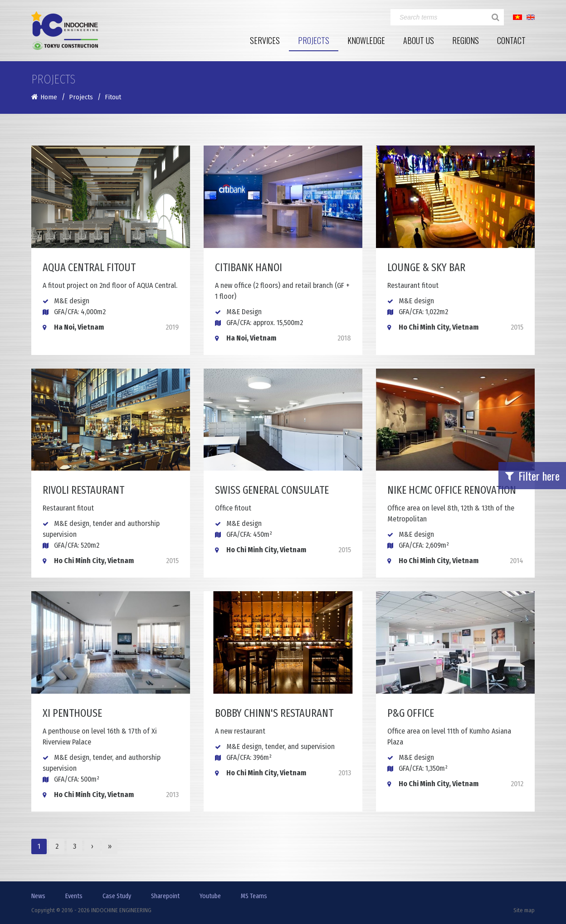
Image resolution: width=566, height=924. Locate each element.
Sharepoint (165, 896)
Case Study (117, 896)
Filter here (532, 476)
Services (265, 40)
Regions (466, 40)
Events (74, 896)
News (38, 896)
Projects (314, 40)
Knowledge (366, 40)
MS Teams (254, 896)
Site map (524, 910)
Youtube (210, 896)
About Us (419, 40)
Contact (511, 40)
